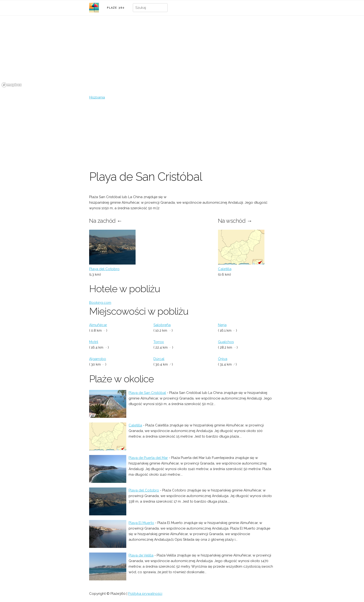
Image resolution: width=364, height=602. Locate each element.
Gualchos (226, 342)
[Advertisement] (182, 135)
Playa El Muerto (141, 523)
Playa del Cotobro (104, 269)
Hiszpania (97, 97)
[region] (182, 54)
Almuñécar (98, 325)
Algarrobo (98, 359)
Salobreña (162, 325)
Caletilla (225, 269)
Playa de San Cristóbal (147, 393)
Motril (94, 342)
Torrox (159, 342)
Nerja (222, 325)
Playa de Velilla (141, 555)
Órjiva (223, 359)
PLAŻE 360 (116, 8)
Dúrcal (159, 359)
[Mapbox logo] (12, 85)
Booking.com (100, 303)
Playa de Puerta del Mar (148, 458)
